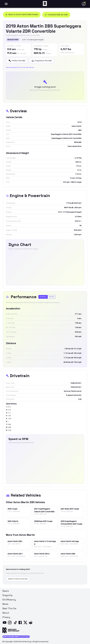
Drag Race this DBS (42, 61)
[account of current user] (6, 4)
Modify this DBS (17, 61)
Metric (52, 297)
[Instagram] (10, 624)
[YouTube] (5, 624)
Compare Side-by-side (56, 15)
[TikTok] (15, 624)
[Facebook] (21, 624)
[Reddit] (31, 624)
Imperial (43, 297)
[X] (26, 624)
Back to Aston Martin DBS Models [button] (22, 15)
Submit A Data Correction (18, 579)
